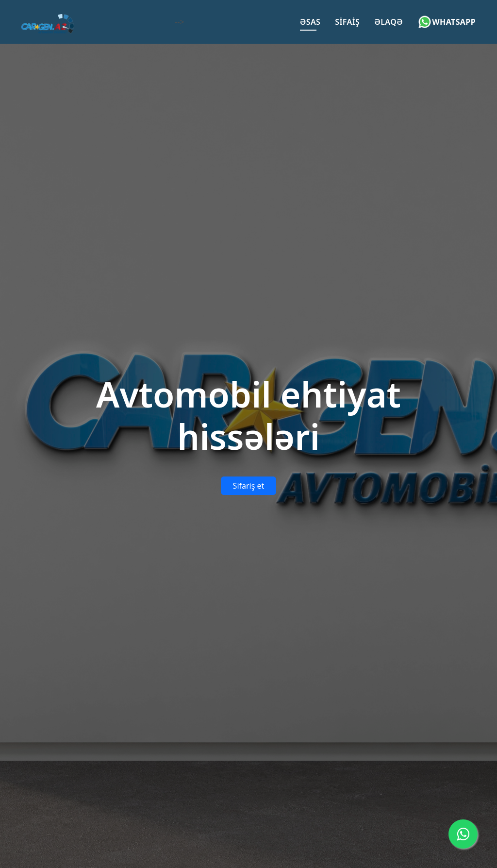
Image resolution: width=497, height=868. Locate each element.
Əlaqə (389, 22)
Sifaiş (347, 22)
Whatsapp (447, 22)
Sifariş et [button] (249, 486)
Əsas (310, 22)
